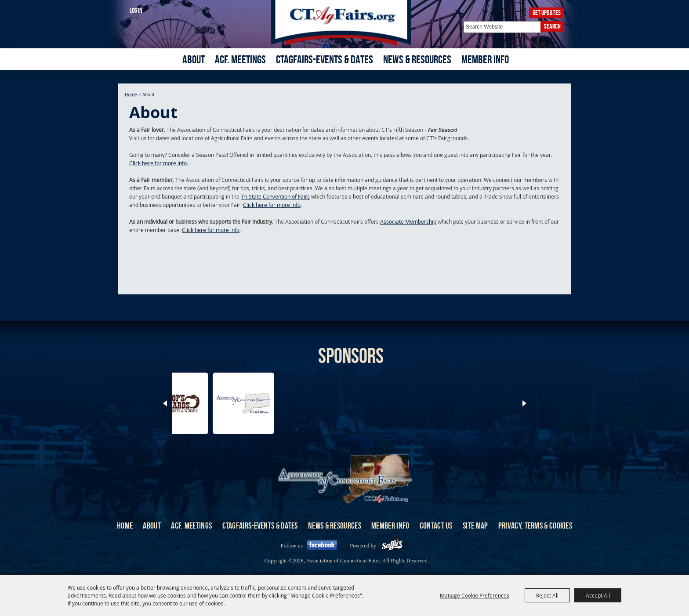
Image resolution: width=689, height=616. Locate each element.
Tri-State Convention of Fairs (275, 196)
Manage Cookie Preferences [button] (475, 595)
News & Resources (417, 59)
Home (131, 95)
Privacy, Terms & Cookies (535, 525)
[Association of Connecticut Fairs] (345, 23)
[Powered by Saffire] (392, 546)
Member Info (485, 59)
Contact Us (436, 525)
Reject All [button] (547, 595)
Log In (136, 10)
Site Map (475, 525)
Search (552, 26)
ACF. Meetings (240, 59)
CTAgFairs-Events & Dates (325, 59)
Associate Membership (408, 221)
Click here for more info (158, 163)
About (194, 59)
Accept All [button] (598, 595)
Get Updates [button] (547, 13)
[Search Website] (502, 27)
